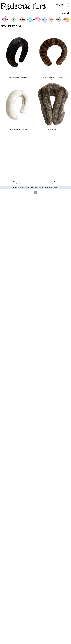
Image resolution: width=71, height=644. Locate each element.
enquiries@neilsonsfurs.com (23, 187)
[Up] (35, 193)
